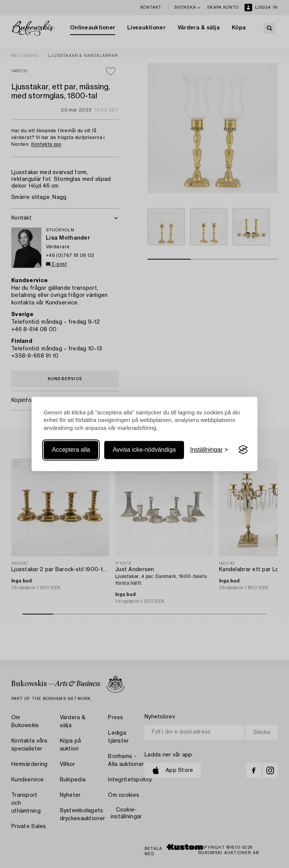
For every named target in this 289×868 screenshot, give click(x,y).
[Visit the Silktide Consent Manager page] (243, 450)
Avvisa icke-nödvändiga (144, 450)
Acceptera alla (71, 450)
